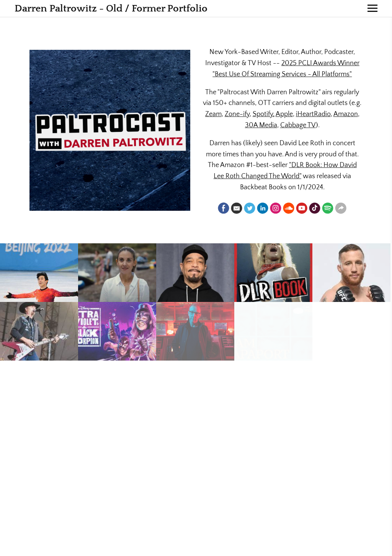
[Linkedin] (263, 208)
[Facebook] (224, 208)
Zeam (213, 114)
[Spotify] (328, 208)
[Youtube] (302, 208)
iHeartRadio (313, 114)
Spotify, (264, 114)
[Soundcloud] (289, 208)
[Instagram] (276, 208)
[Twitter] (250, 208)
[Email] (237, 208)
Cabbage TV (298, 125)
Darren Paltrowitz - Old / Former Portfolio (111, 9)
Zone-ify (237, 114)
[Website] (341, 208)
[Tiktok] (315, 208)
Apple (284, 114)
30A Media (261, 125)
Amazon (346, 114)
